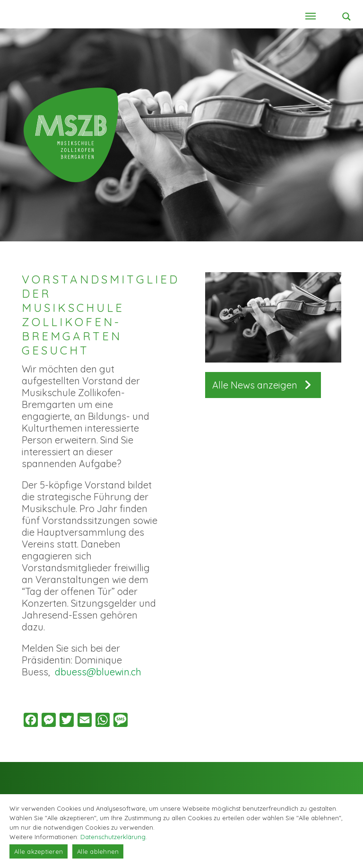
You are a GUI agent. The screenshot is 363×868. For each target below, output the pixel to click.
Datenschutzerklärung (113, 837)
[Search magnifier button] (346, 17)
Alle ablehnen (98, 851)
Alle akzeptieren (39, 851)
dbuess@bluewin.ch (98, 672)
